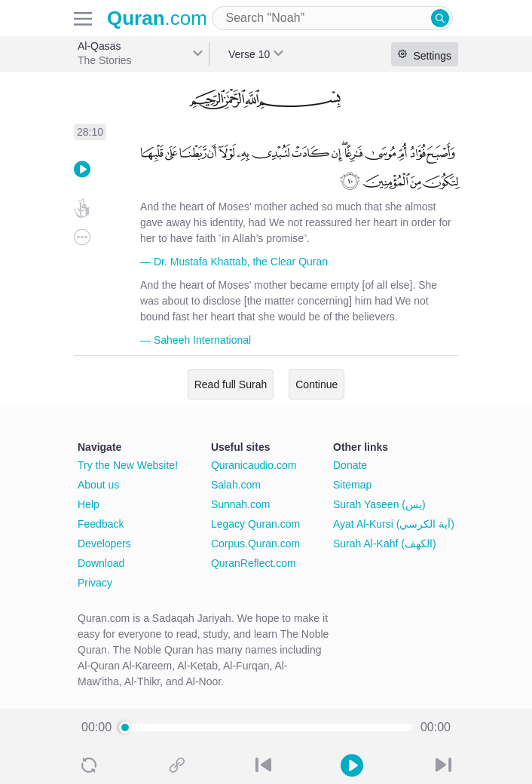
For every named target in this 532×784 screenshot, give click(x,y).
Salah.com (236, 485)
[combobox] (332, 18)
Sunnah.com (241, 504)
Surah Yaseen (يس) (379, 504)
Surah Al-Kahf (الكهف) (385, 544)
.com (157, 18)
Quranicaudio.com (254, 465)
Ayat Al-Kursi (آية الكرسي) (394, 524)
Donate (350, 465)
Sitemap (352, 485)
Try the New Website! (128, 465)
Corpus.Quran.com (255, 544)
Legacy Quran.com (255, 524)
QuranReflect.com (254, 563)
